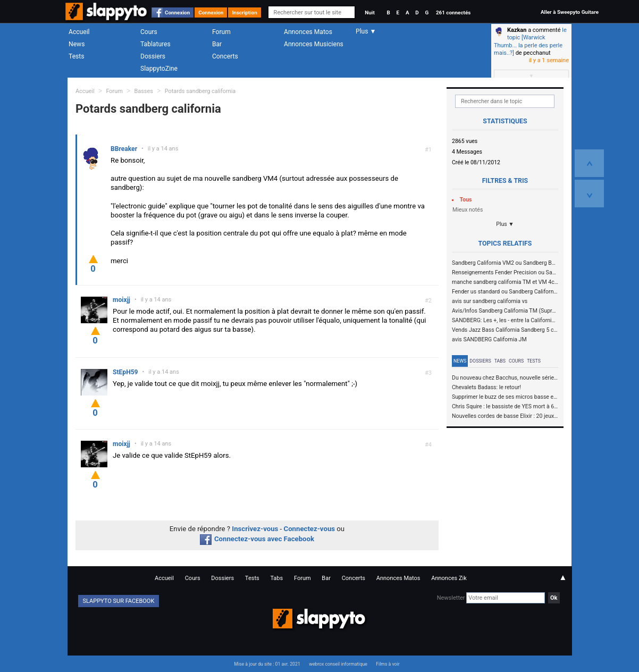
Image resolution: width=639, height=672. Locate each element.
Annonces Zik (449, 578)
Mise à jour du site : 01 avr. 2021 (267, 664)
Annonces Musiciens (314, 44)
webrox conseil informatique (338, 664)
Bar (217, 44)
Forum (221, 32)
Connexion (177, 12)
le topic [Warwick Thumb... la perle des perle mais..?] (530, 41)
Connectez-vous (310, 529)
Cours (149, 32)
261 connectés (453, 12)
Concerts (225, 56)
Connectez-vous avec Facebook (257, 539)
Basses (144, 91)
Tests (76, 56)
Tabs (500, 361)
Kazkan (517, 30)
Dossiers (153, 56)
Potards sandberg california (200, 91)
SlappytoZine (159, 69)
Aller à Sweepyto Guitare (570, 12)
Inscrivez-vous (255, 529)
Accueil (79, 32)
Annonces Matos (308, 32)
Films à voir (388, 664)
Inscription (245, 12)
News (77, 44)
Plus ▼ (505, 224)
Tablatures (155, 44)
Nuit (369, 12)
